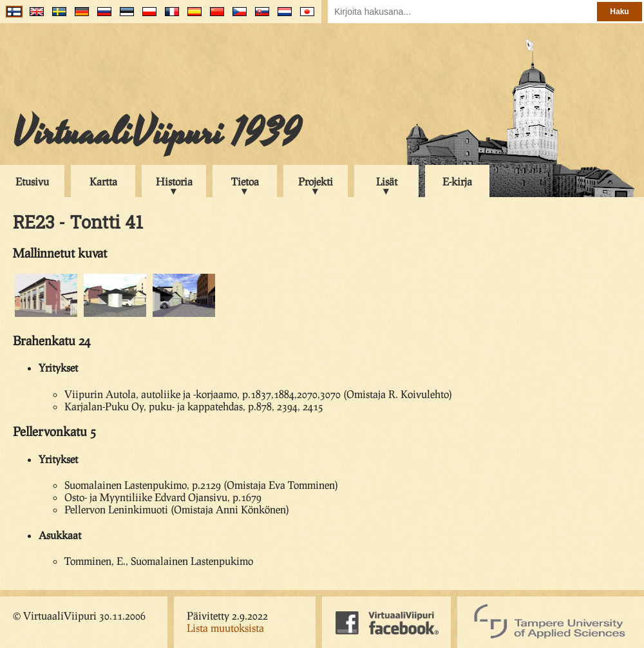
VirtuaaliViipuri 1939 (157, 133)
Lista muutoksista (225, 628)
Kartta (103, 181)
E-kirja (457, 181)
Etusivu (32, 181)
